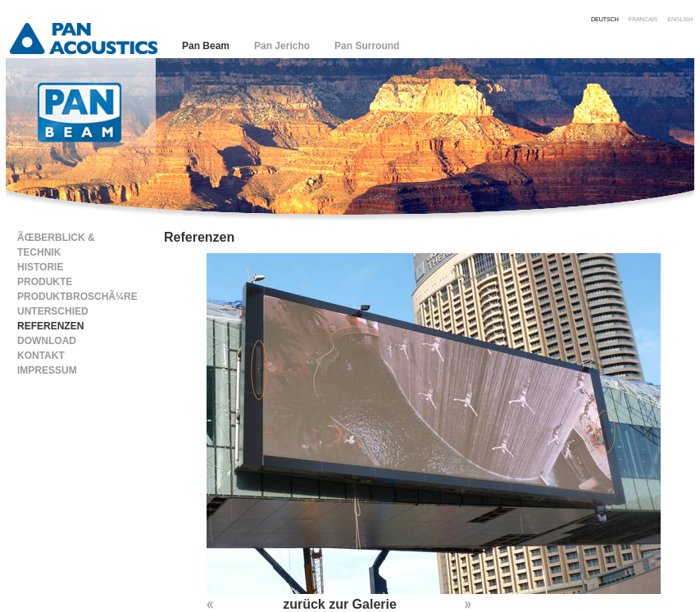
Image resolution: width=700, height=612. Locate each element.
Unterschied (53, 311)
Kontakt (41, 356)
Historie (40, 267)
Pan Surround (367, 46)
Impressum (47, 370)
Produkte (45, 282)
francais (643, 18)
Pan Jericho (282, 46)
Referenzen (50, 326)
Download (47, 341)
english (680, 18)
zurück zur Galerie (340, 604)
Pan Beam (206, 46)
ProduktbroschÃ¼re (77, 297)
